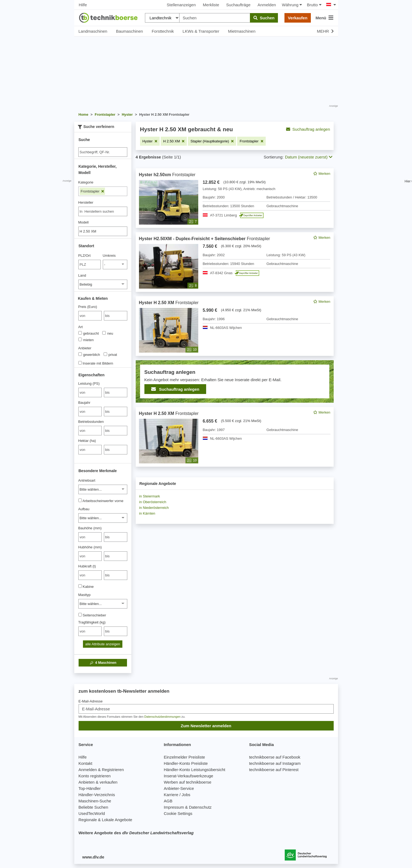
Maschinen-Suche (95, 801)
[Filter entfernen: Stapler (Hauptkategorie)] (212, 141)
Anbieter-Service (179, 788)
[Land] (103, 284)
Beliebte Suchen (93, 807)
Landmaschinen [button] (93, 31)
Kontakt (86, 763)
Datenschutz (200, 807)
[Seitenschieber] (80, 615)
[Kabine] (80, 586)
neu (108, 333)
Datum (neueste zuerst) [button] (309, 157)
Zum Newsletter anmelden (206, 726)
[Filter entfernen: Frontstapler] (251, 141)
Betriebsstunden (91, 422)
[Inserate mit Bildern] (80, 363)
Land (82, 275)
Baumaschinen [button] (129, 31)
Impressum (174, 807)
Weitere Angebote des (136, 833)
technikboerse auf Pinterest (274, 770)
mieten (86, 340)
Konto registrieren (95, 776)
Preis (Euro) (88, 307)
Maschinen (103, 663)
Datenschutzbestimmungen (162, 717)
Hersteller (86, 202)
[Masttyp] (103, 604)
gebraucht (89, 333)
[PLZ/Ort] (90, 265)
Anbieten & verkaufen (98, 782)
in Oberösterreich (153, 502)
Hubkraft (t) (87, 566)
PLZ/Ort (85, 256)
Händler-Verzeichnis (97, 795)
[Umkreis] (115, 265)
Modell (83, 222)
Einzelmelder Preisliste (184, 757)
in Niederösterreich (154, 508)
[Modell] (103, 231)
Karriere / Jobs (177, 795)
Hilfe (83, 5)
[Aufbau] (103, 518)
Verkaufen (298, 18)
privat (110, 354)
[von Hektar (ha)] (90, 450)
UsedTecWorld (92, 813)
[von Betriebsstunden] (90, 431)
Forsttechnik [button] (163, 31)
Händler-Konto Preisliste (186, 763)
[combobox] (103, 211)
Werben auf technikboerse (188, 782)
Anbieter (85, 348)
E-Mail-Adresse (91, 701)
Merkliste (211, 5)
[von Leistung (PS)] (90, 392)
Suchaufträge (238, 5)
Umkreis (109, 256)
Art (81, 327)
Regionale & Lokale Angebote (106, 820)
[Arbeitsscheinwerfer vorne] (80, 500)
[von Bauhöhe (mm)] (90, 537)
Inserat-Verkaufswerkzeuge (188, 776)
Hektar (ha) (87, 441)
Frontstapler (92, 191)
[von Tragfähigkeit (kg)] (90, 631)
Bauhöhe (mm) (90, 528)
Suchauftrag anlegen (308, 129)
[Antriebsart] (103, 489)
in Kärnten (147, 513)
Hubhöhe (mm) (90, 547)
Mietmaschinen (242, 31)
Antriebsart (87, 480)
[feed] (235, 317)
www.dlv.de (93, 857)
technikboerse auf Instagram (275, 763)
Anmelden (267, 5)
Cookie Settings (178, 813)
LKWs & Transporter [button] (201, 31)
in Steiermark (150, 496)
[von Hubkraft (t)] (90, 575)
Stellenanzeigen (181, 5)
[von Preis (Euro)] (90, 316)
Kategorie (86, 182)
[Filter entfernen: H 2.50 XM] (174, 141)
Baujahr (84, 403)
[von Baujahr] (90, 412)
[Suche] (103, 152)
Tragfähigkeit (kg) (92, 622)
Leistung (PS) (89, 383)
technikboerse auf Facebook (275, 757)
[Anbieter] (80, 354)
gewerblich (89, 354)
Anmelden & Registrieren (101, 770)
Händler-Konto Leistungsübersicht (194, 770)
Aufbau (84, 509)
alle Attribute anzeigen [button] (103, 644)
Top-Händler (90, 788)
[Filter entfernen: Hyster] (150, 141)
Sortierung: (273, 157)
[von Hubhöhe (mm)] (90, 556)
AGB (168, 801)
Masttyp (85, 595)
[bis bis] (116, 316)
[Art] (80, 333)
